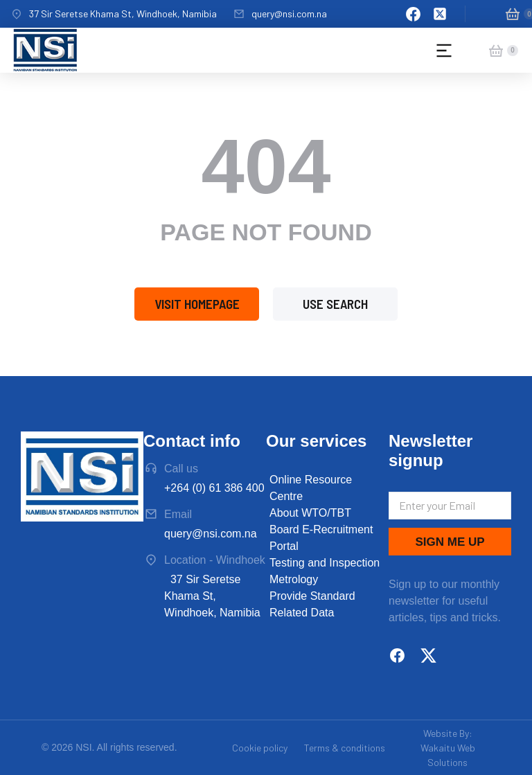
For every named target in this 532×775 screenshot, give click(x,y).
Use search (335, 304)
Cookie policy (260, 748)
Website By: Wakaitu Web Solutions (448, 748)
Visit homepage (197, 304)
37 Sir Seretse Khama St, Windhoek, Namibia (123, 14)
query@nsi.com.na (289, 14)
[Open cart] (513, 14)
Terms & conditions (345, 748)
